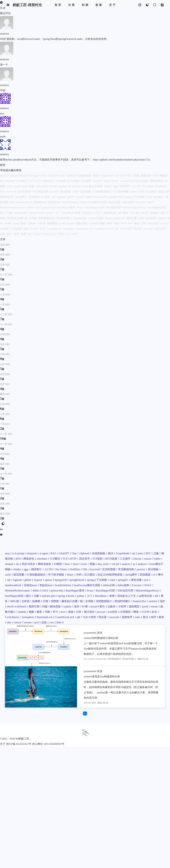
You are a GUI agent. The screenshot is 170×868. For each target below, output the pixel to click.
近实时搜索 (25, 191)
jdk (117, 229)
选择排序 (161, 229)
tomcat (38, 234)
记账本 (33, 223)
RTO (156, 176)
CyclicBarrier (55, 229)
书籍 (117, 223)
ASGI (39, 207)
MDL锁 (135, 213)
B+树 (9, 223)
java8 (63, 223)
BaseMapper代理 (95, 207)
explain (162, 218)
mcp (3, 176)
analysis (63, 186)
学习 (124, 223)
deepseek (25, 176)
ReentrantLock (85, 229)
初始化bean (55, 202)
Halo (74, 234)
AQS (123, 229)
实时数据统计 (47, 218)
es (43, 197)
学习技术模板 (122, 191)
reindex (109, 186)
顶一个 (4, 65)
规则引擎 (132, 218)
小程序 (42, 223)
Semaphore (70, 229)
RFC (130, 176)
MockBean (69, 213)
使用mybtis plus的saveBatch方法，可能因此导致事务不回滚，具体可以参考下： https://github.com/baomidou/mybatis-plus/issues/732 (75, 160)
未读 (100, 633)
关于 (3, 744)
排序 (17, 234)
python (50, 213)
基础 (138, 223)
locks (25, 186)
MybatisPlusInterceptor (13, 207)
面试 (96, 176)
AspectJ (80, 197)
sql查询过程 (110, 213)
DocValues (149, 186)
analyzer (78, 186)
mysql (17, 223)
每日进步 (154, 223)
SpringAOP (101, 197)
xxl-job (54, 186)
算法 (10, 234)
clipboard (72, 176)
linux (11, 186)
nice (2, 113)
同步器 (138, 229)
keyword (12, 191)
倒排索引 (126, 186)
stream (71, 223)
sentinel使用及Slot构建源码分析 (102, 677)
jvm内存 (6, 229)
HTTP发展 (74, 181)
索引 (24, 223)
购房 (24, 234)
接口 (3, 213)
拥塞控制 (147, 176)
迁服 (137, 176)
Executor (141, 202)
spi (117, 176)
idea (31, 234)
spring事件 (22, 197)
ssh (54, 197)
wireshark (10, 181)
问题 (142, 218)
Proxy (81, 207)
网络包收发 (158, 181)
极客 (110, 223)
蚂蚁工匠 (24, 739)
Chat (63, 176)
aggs (117, 186)
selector (98, 181)
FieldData (161, 186)
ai (8, 176)
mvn (131, 223)
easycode (149, 229)
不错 (3, 90)
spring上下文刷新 (136, 197)
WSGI (151, 202)
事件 (48, 197)
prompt (14, 176)
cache (76, 191)
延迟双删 (86, 191)
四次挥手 (49, 181)
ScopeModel (107, 176)
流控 (102, 218)
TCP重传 (22, 181)
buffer (116, 181)
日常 (145, 223)
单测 (79, 213)
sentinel (93, 218)
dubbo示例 (115, 202)
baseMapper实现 (157, 207)
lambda (95, 223)
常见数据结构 (41, 191)
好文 (43, 229)
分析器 (145, 213)
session (47, 234)
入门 (58, 213)
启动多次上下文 (92, 213)
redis (3, 234)
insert (18, 186)
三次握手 (87, 181)
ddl (120, 213)
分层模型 (17, 229)
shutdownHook (24, 202)
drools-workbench (116, 218)
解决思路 (152, 218)
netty (123, 176)
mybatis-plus (22, 213)
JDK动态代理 (114, 207)
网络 (27, 229)
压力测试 (152, 191)
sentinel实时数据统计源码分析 (101, 638)
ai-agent (36, 176)
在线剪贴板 (85, 176)
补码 (142, 191)
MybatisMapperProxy (135, 207)
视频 (103, 223)
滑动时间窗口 (65, 218)
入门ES (137, 186)
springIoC (160, 197)
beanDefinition (71, 202)
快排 (130, 229)
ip (70, 186)
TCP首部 (61, 181)
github (71, 197)
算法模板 (66, 191)
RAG (44, 176)
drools (42, 213)
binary (135, 191)
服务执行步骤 (16, 218)
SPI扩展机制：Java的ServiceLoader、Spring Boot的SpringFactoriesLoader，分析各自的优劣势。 (55, 39)
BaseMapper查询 (67, 207)
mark (3, 137)
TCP (31, 181)
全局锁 (34, 218)
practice (55, 191)
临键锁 (155, 213)
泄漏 (32, 186)
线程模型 (53, 223)
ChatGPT (54, 176)
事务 (126, 213)
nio (133, 181)
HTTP (39, 181)
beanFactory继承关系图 (94, 202)
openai (90, 197)
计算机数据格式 (103, 191)
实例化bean (41, 202)
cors (68, 234)
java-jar (165, 223)
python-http (50, 207)
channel (125, 181)
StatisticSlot (81, 218)
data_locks (42, 186)
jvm (13, 202)
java (55, 234)
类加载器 (35, 197)
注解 (10, 213)
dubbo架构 (129, 202)
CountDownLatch (105, 229)
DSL (3, 191)
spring (34, 213)
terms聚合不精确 (93, 186)
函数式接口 (83, 223)
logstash (62, 197)
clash (150, 197)
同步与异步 (143, 181)
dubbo (31, 207)
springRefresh (117, 197)
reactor (108, 181)
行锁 (163, 213)
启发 (62, 234)
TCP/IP (35, 229)
